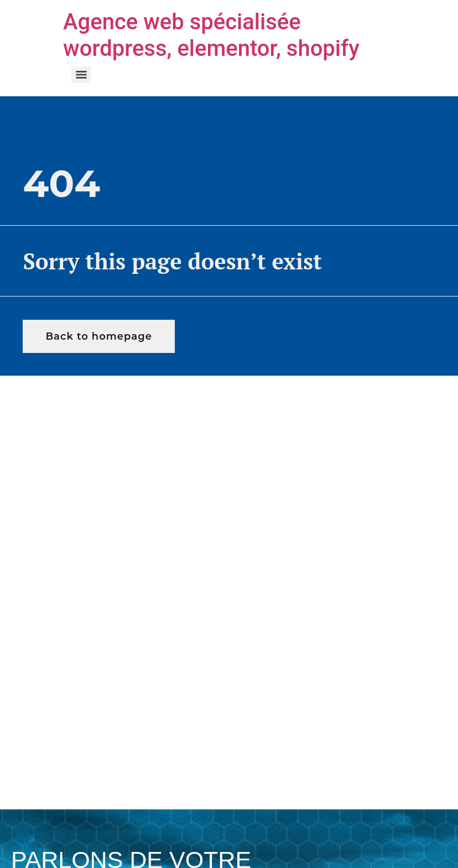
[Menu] (81, 75)
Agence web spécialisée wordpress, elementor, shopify (211, 35)
